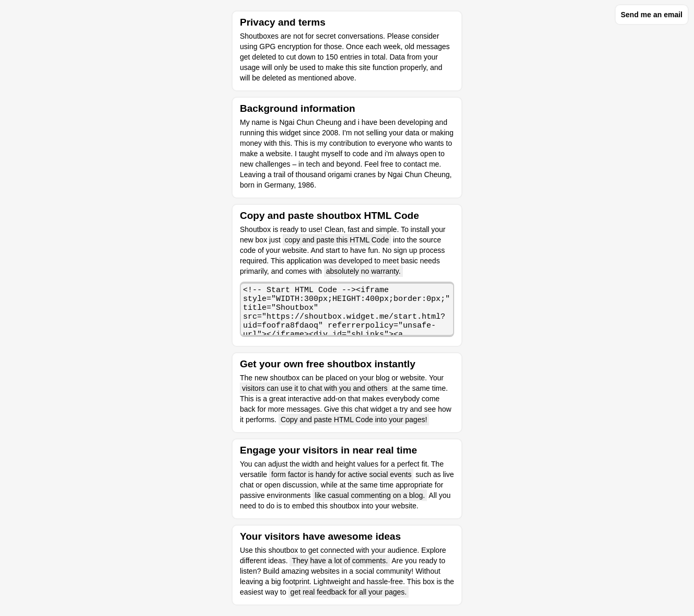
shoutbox (283, 550)
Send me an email (652, 15)
